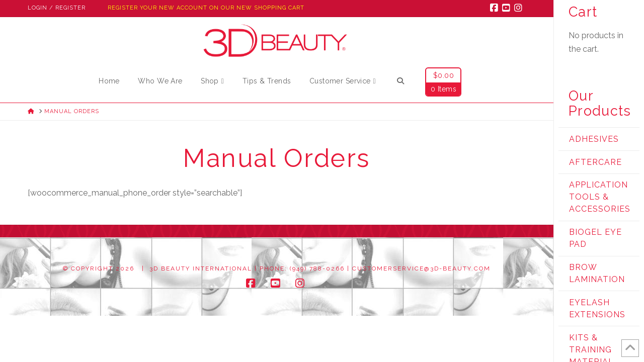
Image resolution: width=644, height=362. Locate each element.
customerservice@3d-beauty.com (421, 268)
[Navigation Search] (400, 82)
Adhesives (594, 139)
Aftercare (595, 162)
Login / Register (57, 8)
